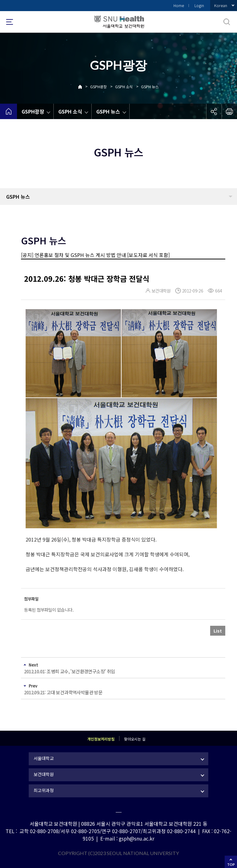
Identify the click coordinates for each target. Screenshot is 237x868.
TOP (231, 864)
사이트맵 (10, 22)
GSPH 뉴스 (150, 87)
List (218, 631)
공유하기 (214, 111)
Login (199, 5)
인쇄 (229, 111)
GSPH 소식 (124, 87)
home (8, 111)
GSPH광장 (98, 87)
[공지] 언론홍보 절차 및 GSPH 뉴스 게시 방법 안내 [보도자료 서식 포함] (95, 255)
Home (179, 5)
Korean (221, 5)
